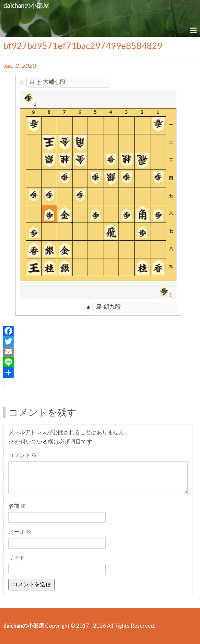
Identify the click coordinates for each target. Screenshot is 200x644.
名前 (17, 506)
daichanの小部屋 (26, 5)
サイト (17, 558)
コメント (23, 455)
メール (20, 532)
